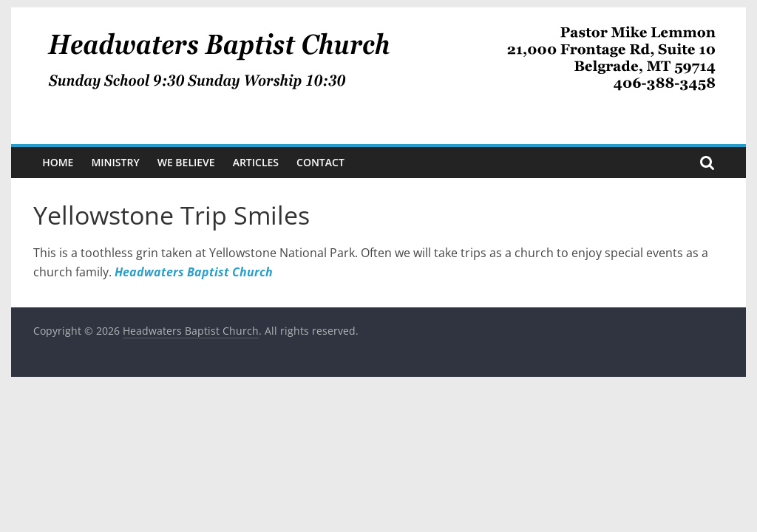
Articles (256, 162)
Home (58, 162)
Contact (320, 162)
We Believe (186, 162)
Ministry (115, 162)
